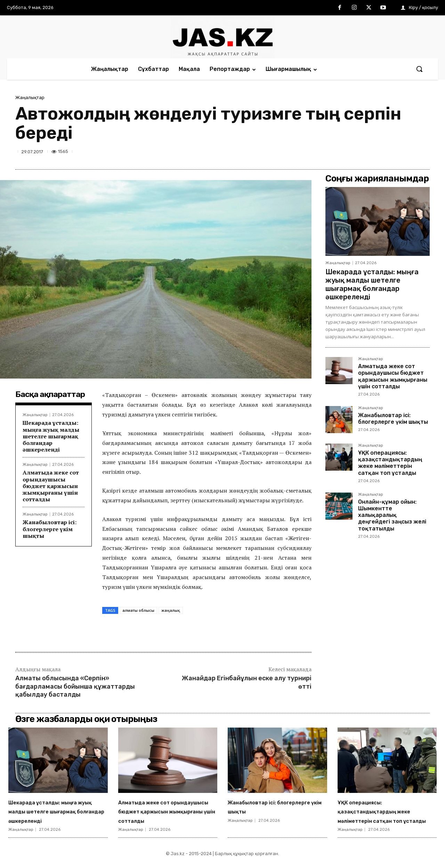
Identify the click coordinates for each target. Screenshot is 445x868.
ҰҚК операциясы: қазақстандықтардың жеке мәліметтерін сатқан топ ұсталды (390, 463)
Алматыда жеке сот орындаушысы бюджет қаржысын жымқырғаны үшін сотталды (51, 486)
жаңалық (171, 610)
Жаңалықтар (30, 98)
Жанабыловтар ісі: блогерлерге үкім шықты (50, 529)
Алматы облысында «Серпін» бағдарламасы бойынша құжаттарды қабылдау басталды (75, 686)
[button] (419, 69)
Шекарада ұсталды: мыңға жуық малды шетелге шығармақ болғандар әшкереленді (51, 436)
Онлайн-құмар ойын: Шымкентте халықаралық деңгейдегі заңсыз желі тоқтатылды (392, 515)
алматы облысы (138, 610)
